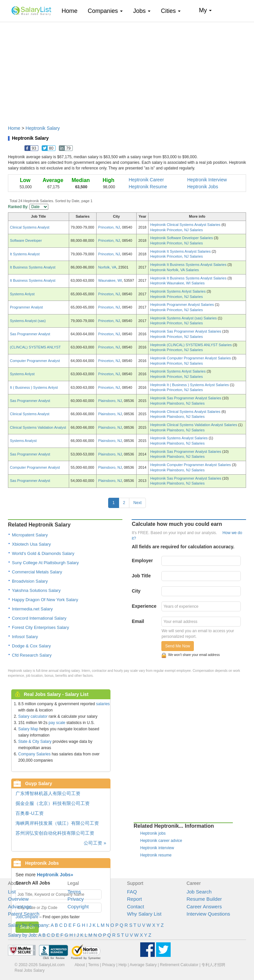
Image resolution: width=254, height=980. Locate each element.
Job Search (199, 892)
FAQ (132, 892)
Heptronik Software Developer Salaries (182, 238)
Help (123, 965)
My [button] (205, 10)
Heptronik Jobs (203, 187)
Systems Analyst (23, 441)
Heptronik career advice (161, 841)
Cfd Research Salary (32, 655)
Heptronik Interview (207, 180)
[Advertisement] (127, 70)
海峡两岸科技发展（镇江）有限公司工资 (57, 823)
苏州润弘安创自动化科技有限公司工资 (55, 833)
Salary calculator (33, 716)
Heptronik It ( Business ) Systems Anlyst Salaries (190, 385)
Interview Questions (208, 914)
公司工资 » (95, 843)
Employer (142, 561)
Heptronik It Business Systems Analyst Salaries (189, 265)
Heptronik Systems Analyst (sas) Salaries (184, 318)
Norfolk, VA (107, 267)
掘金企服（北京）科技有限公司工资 (53, 803)
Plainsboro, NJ (110, 401)
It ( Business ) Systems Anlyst (34, 387)
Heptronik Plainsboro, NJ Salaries (177, 403)
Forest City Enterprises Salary (41, 627)
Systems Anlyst (22, 294)
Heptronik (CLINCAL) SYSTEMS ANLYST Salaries (191, 345)
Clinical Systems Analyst (30, 227)
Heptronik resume (156, 855)
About (80, 965)
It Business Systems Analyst (33, 267)
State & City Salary (35, 742)
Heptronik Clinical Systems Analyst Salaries (186, 225)
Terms (74, 892)
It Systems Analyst (25, 254)
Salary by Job (22, 935)
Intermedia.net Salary (32, 609)
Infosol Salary (25, 637)
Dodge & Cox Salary (31, 646)
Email (138, 621)
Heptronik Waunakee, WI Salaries (177, 283)
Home (72, 11)
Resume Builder (204, 899)
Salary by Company (28, 925)
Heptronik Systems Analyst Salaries (179, 438)
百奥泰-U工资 (30, 813)
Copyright (78, 907)
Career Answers (204, 907)
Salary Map (28, 729)
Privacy (76, 899)
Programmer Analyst (26, 307)
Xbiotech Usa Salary (31, 544)
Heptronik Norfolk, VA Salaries (174, 270)
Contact (136, 907)
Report (134, 899)
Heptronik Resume (148, 187)
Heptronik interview (157, 848)
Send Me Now (177, 646)
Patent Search (24, 914)
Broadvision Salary (30, 581)
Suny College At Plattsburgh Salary (45, 563)
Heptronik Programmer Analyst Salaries (183, 305)
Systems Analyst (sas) (28, 321)
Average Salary (143, 965)
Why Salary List (144, 914)
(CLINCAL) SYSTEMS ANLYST (35, 347)
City (136, 591)
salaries (103, 704)
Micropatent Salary (30, 535)
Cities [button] (171, 11)
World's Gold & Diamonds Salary (43, 553)
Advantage (20, 907)
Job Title (141, 576)
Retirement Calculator (179, 965)
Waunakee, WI (110, 280)
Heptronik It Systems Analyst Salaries (181, 251)
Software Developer (26, 240)
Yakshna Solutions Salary (36, 590)
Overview (18, 899)
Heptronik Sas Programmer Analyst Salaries (186, 331)
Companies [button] (105, 11)
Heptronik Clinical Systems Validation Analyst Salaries (194, 425)
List (12, 892)
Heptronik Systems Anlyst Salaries (178, 291)
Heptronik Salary (43, 128)
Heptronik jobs (153, 833)
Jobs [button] (142, 11)
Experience (144, 606)
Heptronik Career (146, 180)
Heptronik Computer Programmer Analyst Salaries (191, 358)
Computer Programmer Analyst (35, 361)
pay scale (57, 723)
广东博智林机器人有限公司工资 (48, 793)
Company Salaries (34, 754)
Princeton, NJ (109, 227)
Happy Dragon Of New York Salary (45, 600)
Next (137, 503)
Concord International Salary (39, 618)
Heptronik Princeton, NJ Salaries (176, 230)
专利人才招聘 (213, 965)
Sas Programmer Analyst (30, 334)
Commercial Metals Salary (37, 572)
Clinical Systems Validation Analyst (38, 427)
